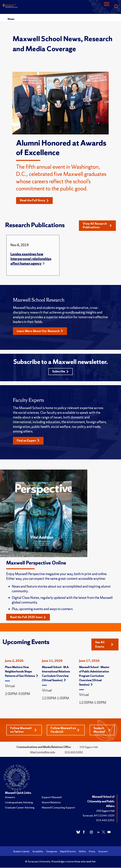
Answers (10, 798)
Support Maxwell (102, 731)
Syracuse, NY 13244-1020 (99, 816)
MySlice (82, 853)
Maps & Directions (68, 853)
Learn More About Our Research (40, 331)
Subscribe (60, 372)
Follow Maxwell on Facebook (65, 731)
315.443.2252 (105, 821)
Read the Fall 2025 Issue (28, 618)
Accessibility (38, 853)
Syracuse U (103, 853)
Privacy (92, 853)
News (11, 19)
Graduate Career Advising (20, 809)
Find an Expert (28, 441)
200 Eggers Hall (105, 812)
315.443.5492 (74, 753)
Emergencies (52, 853)
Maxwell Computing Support (58, 809)
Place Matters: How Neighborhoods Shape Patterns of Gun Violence (22, 672)
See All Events (104, 645)
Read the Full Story (34, 200)
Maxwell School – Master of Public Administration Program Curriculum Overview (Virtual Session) (94, 677)
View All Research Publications (97, 226)
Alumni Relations (51, 803)
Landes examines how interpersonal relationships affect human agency (31, 259)
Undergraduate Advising (19, 803)
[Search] (116, 7)
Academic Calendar (21, 853)
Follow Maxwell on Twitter (23, 731)
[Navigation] (107, 7)
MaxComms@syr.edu (43, 753)
